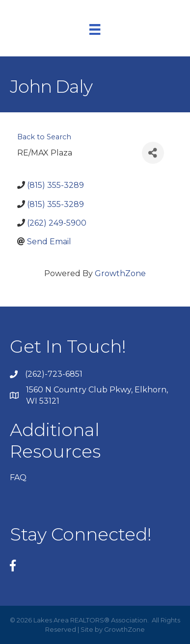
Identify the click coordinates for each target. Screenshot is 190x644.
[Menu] (95, 29)
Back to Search (44, 137)
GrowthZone (120, 273)
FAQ (18, 477)
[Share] (153, 153)
